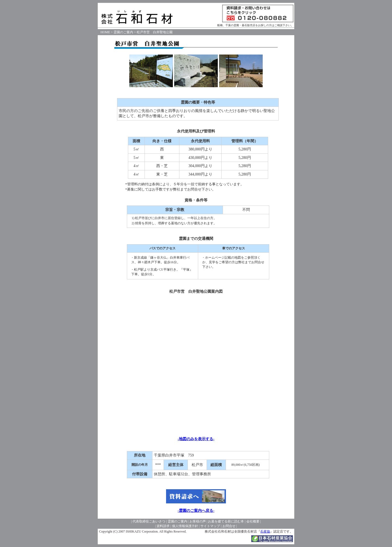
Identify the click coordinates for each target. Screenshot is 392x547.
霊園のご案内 (123, 32)
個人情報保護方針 (185, 526)
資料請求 (163, 526)
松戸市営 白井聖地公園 (155, 32)
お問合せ (229, 526)
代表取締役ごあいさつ (149, 521)
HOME (105, 32)
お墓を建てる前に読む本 (226, 521)
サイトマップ (210, 526)
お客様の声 (198, 521)
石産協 (265, 531)
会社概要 (253, 521)
